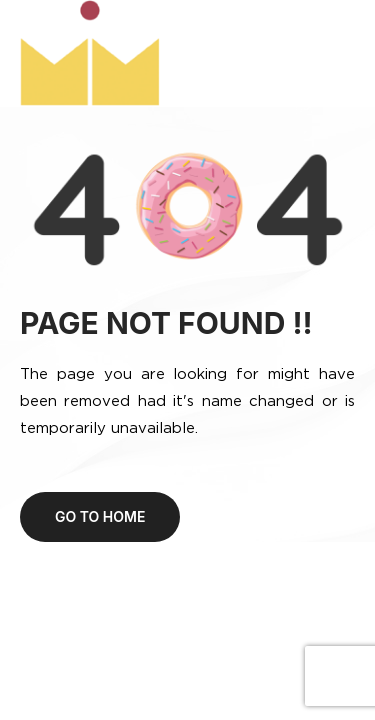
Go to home (100, 516)
